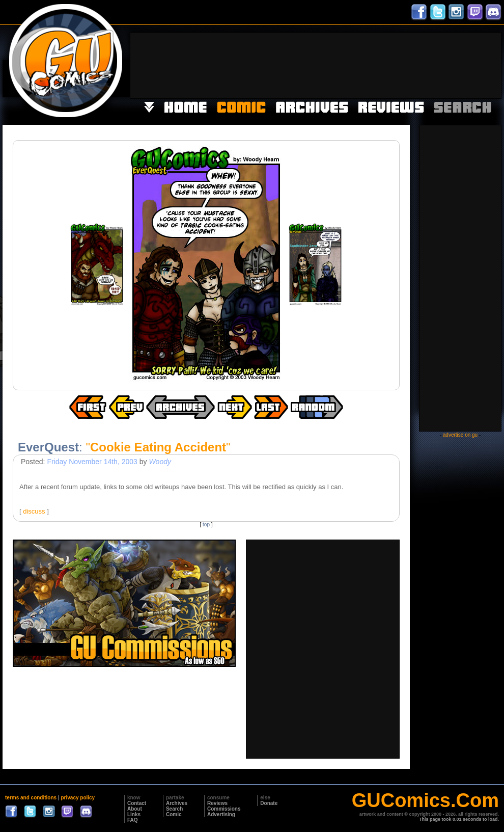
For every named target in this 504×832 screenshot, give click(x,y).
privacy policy (78, 798)
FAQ (133, 820)
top (206, 525)
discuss (34, 511)
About (135, 809)
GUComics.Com (425, 800)
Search (174, 809)
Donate (269, 803)
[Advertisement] (457, 64)
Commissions (224, 809)
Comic (174, 814)
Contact (137, 803)
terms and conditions (31, 798)
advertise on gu (460, 435)
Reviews (217, 803)
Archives (177, 803)
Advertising (221, 814)
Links (134, 814)
